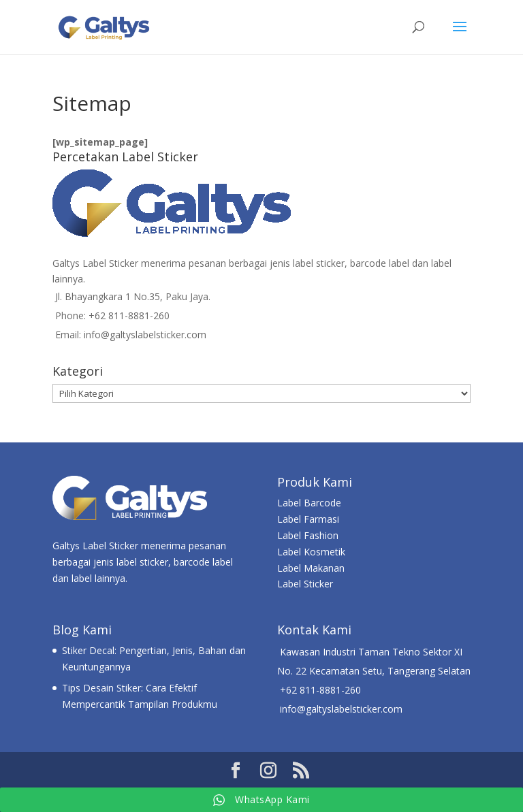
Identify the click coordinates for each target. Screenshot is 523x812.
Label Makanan (311, 568)
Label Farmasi (308, 519)
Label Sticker (305, 584)
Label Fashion (308, 535)
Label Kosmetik (311, 552)
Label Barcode (309, 503)
